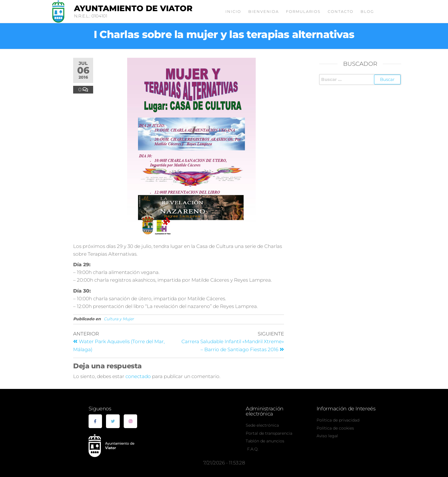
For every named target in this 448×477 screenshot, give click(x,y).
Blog (367, 11)
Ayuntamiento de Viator (133, 8)
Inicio (233, 11)
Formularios (303, 11)
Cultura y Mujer (119, 319)
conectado (138, 376)
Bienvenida (264, 11)
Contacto (341, 11)
